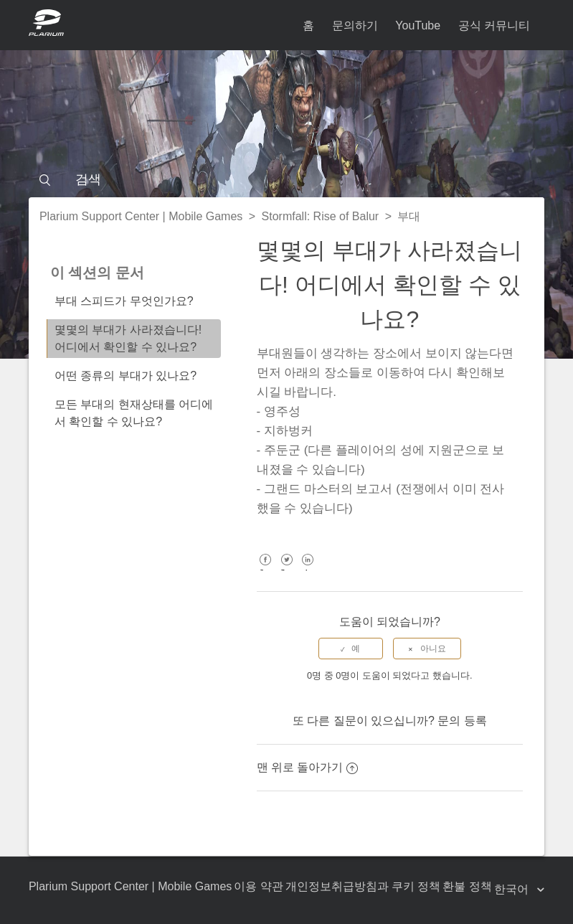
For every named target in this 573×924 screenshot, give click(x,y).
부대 (409, 216)
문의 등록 (462, 721)
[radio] (351, 649)
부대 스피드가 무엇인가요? (124, 301)
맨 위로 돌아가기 (308, 767)
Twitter (286, 570)
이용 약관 (258, 886)
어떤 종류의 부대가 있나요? (126, 376)
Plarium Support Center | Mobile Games (141, 216)
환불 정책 (467, 886)
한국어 (513, 889)
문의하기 (355, 25)
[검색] (286, 179)
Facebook (266, 570)
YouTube (418, 25)
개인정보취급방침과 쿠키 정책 (363, 886)
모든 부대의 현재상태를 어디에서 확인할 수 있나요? (134, 413)
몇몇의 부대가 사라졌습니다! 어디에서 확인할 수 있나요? (128, 338)
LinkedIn (308, 570)
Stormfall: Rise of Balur (321, 216)
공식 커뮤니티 (494, 25)
